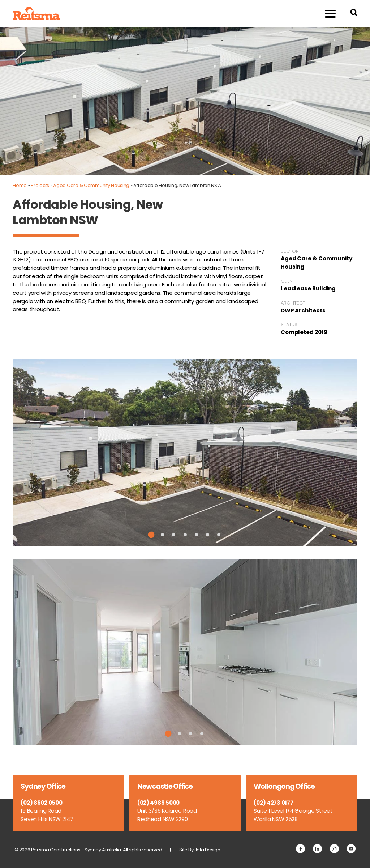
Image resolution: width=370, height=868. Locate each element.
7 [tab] (219, 535)
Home (20, 185)
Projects (40, 185)
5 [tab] (196, 535)
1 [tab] (151, 535)
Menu (326, 13)
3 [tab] (174, 535)
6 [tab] (208, 535)
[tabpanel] (185, 453)
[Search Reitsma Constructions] (354, 14)
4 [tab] (185, 535)
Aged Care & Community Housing (91, 185)
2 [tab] (162, 535)
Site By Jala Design (200, 850)
